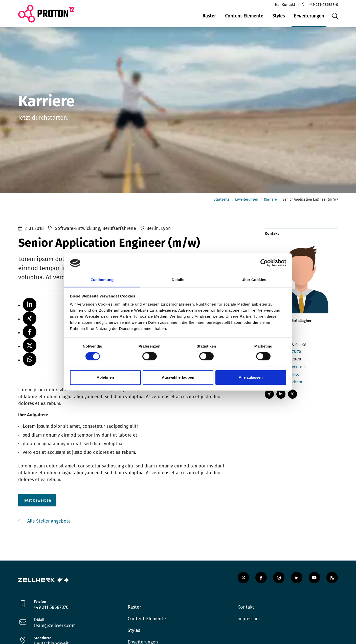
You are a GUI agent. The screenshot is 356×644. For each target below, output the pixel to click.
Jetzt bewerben (37, 502)
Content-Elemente (244, 16)
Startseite (222, 202)
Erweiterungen (309, 16)
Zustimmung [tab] (102, 280)
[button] (30, 307)
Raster (209, 16)
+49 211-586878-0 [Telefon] (324, 5)
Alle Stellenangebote (48, 523)
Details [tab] (178, 280)
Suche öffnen (334, 20)
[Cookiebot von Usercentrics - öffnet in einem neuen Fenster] (264, 263)
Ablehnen (105, 377)
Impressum (249, 621)
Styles (279, 16)
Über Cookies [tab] (254, 280)
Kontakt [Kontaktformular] (288, 5)
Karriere (270, 202)
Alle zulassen (251, 377)
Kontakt (246, 609)
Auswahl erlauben (178, 377)
